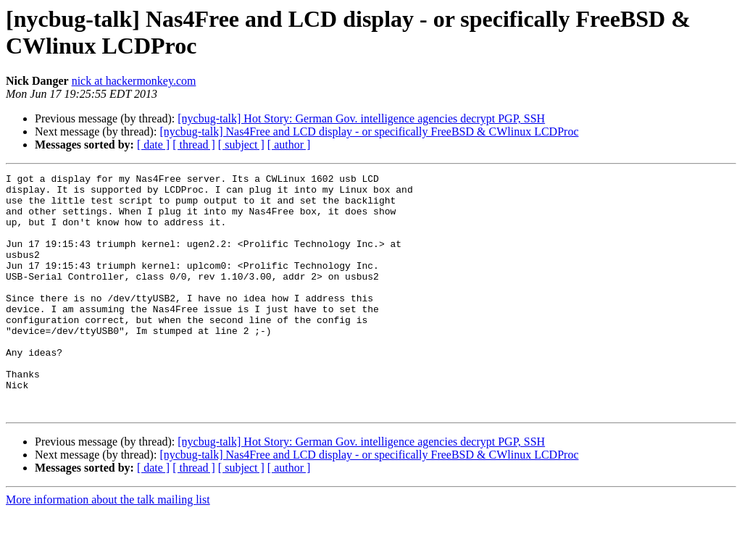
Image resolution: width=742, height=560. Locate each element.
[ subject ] (241, 145)
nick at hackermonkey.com (134, 81)
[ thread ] (194, 145)
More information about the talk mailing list (108, 547)
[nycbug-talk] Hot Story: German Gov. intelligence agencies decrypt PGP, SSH (361, 118)
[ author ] (289, 145)
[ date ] (153, 145)
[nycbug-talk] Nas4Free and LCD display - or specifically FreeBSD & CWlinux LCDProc (369, 131)
